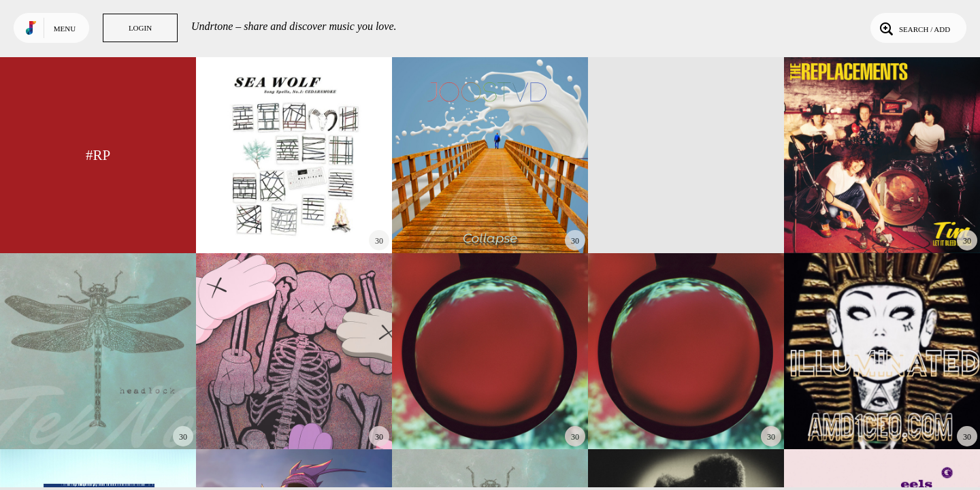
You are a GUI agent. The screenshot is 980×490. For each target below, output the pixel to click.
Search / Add (914, 28)
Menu (65, 29)
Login (140, 28)
